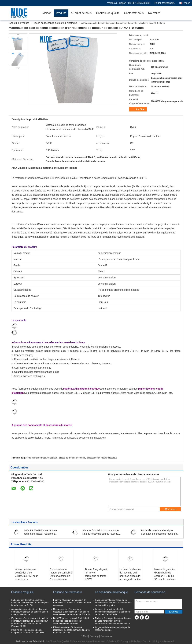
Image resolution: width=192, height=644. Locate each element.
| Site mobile (106, 636)
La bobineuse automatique (111, 592)
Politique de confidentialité (30, 641)
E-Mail (84, 636)
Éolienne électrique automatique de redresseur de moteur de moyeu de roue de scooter (72, 603)
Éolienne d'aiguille (22, 592)
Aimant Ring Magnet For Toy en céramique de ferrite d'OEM (96, 574)
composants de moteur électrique (42, 458)
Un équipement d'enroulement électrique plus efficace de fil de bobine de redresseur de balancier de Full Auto (71, 612)
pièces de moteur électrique (72, 458)
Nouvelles (154, 13)
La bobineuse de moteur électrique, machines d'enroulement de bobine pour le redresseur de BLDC (30, 603)
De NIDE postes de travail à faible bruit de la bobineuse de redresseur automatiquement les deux (71, 621)
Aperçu (13, 23)
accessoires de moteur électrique (102, 458)
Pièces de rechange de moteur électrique (55, 23)
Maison (47, 13)
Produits (61, 13)
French (187, 3)
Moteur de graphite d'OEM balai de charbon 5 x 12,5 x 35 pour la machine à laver (165, 576)
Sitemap (94, 636)
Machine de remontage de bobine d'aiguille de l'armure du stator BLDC (28, 631)
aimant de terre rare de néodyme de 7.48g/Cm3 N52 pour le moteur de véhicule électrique (26, 576)
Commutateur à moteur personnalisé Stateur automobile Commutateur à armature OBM (61, 576)
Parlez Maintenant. (165, 3)
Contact (170, 509)
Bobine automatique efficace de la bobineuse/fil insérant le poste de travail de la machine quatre (114, 603)
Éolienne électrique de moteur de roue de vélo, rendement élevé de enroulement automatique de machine (113, 621)
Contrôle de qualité (108, 13)
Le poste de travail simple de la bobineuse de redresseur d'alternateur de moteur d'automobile (113, 612)
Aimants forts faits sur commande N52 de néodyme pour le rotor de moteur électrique (101, 534)
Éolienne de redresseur (67, 592)
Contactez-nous (134, 13)
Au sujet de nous (81, 13)
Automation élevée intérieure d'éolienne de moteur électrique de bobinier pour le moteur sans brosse (30, 612)
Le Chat (138, 109)
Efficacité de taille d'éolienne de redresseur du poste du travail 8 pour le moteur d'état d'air (71, 630)
